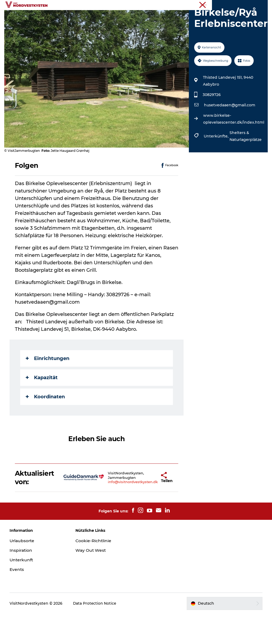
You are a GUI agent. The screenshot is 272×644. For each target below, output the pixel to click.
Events (152, 17)
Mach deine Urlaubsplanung (136, 23)
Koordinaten (46, 427)
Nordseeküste (256, 5)
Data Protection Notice (96, 634)
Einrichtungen (49, 388)
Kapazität (43, 408)
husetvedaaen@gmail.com (229, 135)
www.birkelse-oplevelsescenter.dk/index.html (233, 149)
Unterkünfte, (216, 166)
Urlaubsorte (95, 17)
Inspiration (126, 17)
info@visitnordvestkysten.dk (118, 512)
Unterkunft (178, 17)
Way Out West (92, 581)
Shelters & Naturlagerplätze (245, 166)
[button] (147, 508)
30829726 (211, 125)
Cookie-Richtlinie (94, 571)
